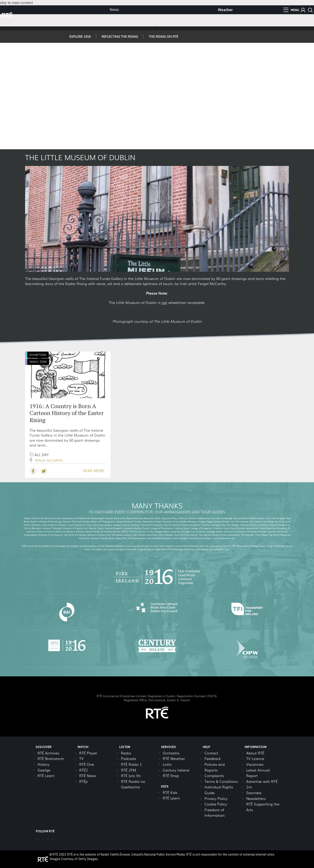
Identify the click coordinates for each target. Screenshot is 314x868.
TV (81, 759)
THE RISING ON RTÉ (163, 36)
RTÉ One (87, 764)
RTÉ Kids (170, 792)
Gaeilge (44, 770)
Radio (126, 753)
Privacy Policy (216, 798)
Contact (211, 753)
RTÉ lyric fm (131, 776)
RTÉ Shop (171, 776)
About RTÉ (255, 753)
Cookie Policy (216, 804)
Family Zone (38, 362)
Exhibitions (38, 355)
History (43, 764)
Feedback (213, 759)
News (114, 10)
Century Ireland (176, 770)
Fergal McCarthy (49, 460)
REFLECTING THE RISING (120, 36)
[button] (303, 10)
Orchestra (171, 753)
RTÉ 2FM (129, 770)
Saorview (254, 793)
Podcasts (129, 759)
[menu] (291, 10)
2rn (249, 787)
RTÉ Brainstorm (51, 759)
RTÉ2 (84, 770)
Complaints (214, 776)
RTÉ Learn (46, 776)
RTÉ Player (88, 753)
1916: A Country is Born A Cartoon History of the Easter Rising (67, 413)
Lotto (167, 764)
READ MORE (94, 471)
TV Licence (255, 759)
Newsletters (256, 798)
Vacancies (255, 764)
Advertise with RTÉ (262, 781)
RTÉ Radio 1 (131, 764)
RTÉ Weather (174, 759)
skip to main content (16, 3)
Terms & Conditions (221, 781)
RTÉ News (87, 776)
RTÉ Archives (48, 753)
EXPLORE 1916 (80, 36)
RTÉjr (84, 781)
